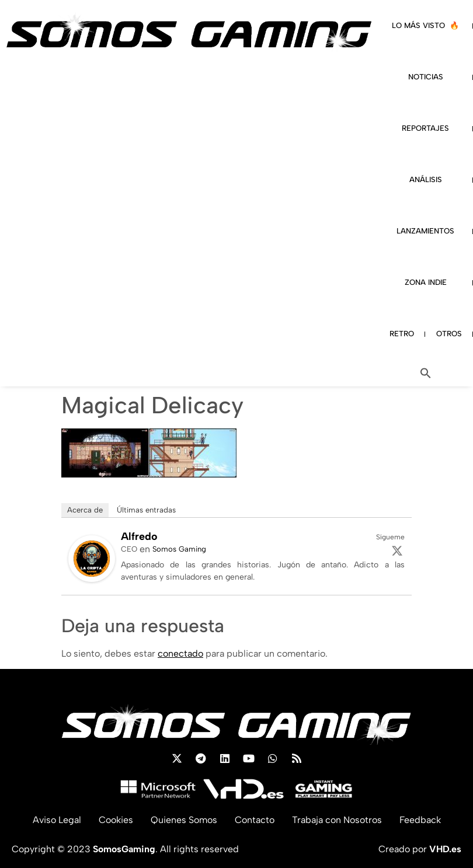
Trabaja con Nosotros (337, 820)
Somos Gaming (179, 549)
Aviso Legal (57, 820)
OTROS (449, 334)
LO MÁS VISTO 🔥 (425, 25)
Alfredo (139, 536)
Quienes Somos (184, 820)
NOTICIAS (426, 77)
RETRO (402, 334)
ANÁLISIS (426, 179)
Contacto (255, 820)
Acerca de (85, 510)
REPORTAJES (425, 128)
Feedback (420, 820)
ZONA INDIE (426, 282)
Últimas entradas (146, 510)
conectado (180, 653)
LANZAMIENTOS (425, 231)
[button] (426, 373)
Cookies (116, 820)
